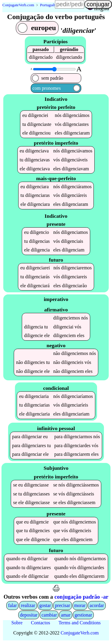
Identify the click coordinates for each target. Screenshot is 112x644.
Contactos (41, 624)
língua (102, 8)
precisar (63, 607)
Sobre (17, 624)
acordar (97, 607)
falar (12, 607)
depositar (29, 616)
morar (80, 607)
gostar (45, 607)
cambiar (49, 616)
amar (66, 616)
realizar (28, 607)
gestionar (83, 616)
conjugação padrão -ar (81, 598)
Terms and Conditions (80, 624)
